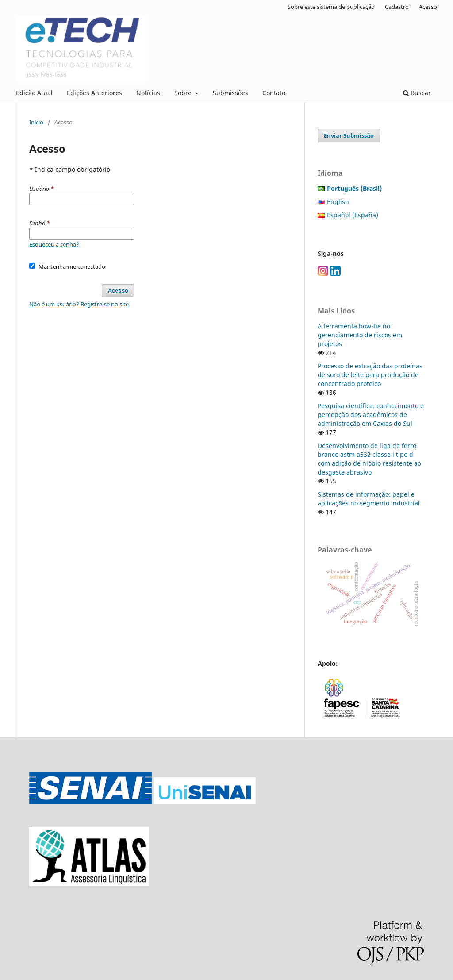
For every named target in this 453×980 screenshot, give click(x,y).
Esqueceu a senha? (54, 244)
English (338, 202)
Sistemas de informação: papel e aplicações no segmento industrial (369, 499)
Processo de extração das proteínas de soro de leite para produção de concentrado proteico (370, 375)
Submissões (230, 93)
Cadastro (397, 7)
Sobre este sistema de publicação (331, 7)
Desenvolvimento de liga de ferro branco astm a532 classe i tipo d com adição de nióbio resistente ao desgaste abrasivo (369, 459)
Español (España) (353, 215)
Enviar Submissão (349, 135)
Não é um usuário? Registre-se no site (79, 304)
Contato (274, 93)
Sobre (184, 93)
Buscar (417, 93)
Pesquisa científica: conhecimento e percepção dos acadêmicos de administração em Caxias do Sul (371, 415)
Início (36, 122)
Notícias (148, 93)
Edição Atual (34, 93)
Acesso (428, 7)
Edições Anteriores (94, 93)
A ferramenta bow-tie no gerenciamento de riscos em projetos (360, 335)
